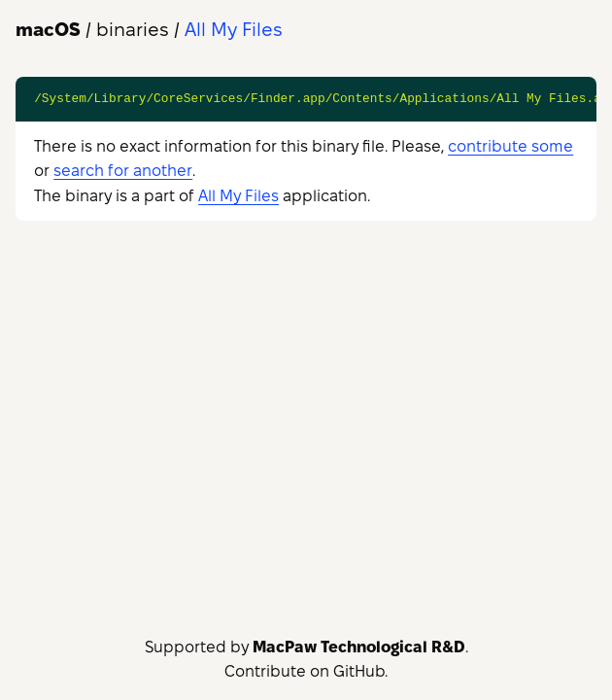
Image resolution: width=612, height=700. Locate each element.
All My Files (238, 196)
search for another (123, 171)
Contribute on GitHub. (306, 671)
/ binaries (92, 30)
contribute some (510, 146)
